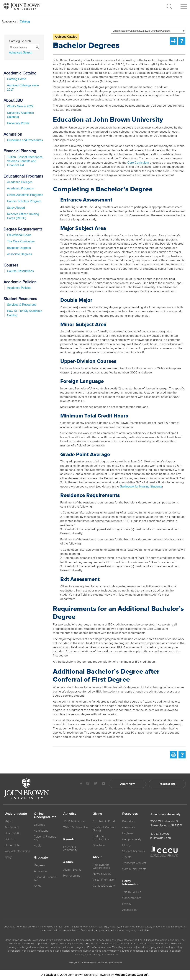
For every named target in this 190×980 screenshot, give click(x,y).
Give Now (99, 845)
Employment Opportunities (101, 866)
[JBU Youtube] (104, 784)
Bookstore (129, 821)
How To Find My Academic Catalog (24, 313)
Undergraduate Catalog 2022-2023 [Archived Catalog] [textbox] (141, 31)
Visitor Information (104, 880)
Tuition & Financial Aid (45, 838)
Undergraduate (16, 814)
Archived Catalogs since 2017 (23, 87)
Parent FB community (70, 849)
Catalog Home (17, 79)
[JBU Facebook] (81, 784)
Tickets (127, 857)
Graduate (41, 858)
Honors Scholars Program (24, 201)
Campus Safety (132, 839)
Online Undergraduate (45, 815)
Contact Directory (104, 886)
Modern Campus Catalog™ (131, 975)
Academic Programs (20, 188)
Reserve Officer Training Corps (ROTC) (23, 216)
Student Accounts (134, 851)
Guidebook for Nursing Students (141, 486)
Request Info (167, 784)
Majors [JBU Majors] (9, 821)
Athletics (70, 814)
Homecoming (72, 876)
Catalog (25, 22)
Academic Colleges (20, 182)
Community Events (134, 869)
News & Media (102, 874)
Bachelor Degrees (19, 248)
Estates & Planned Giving (104, 829)
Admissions (41, 831)
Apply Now (127, 784)
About (97, 857)
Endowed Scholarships (101, 838)
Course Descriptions (20, 271)
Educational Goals (19, 235)
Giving (97, 814)
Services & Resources (22, 305)
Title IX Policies (132, 892)
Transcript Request (134, 863)
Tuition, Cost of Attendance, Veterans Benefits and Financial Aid (25, 161)
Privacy (127, 904)
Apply (8, 857)
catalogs (51, 975)
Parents (69, 839)
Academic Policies (19, 288)
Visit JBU (10, 839)
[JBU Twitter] (95, 784)
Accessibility (130, 910)
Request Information (17, 851)
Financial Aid (12, 833)
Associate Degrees (19, 254)
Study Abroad (16, 208)
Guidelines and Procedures (25, 140)
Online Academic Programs (25, 195)
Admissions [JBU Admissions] (12, 827)
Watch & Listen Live (76, 827)
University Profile (18, 123)
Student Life (12, 845)
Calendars (129, 827)
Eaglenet (128, 833)
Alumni (68, 862)
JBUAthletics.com (74, 821)
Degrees (39, 825)
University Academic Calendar (20, 115)
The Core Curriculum (21, 241)
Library (127, 845)
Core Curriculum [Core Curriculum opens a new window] (138, 163)
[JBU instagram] (88, 784)
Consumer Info (132, 898)
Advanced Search (21, 52)
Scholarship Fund (104, 821)
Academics (10, 22)
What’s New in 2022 (20, 106)
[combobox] (148, 31)
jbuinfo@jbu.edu (161, 838)
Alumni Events (72, 870)
